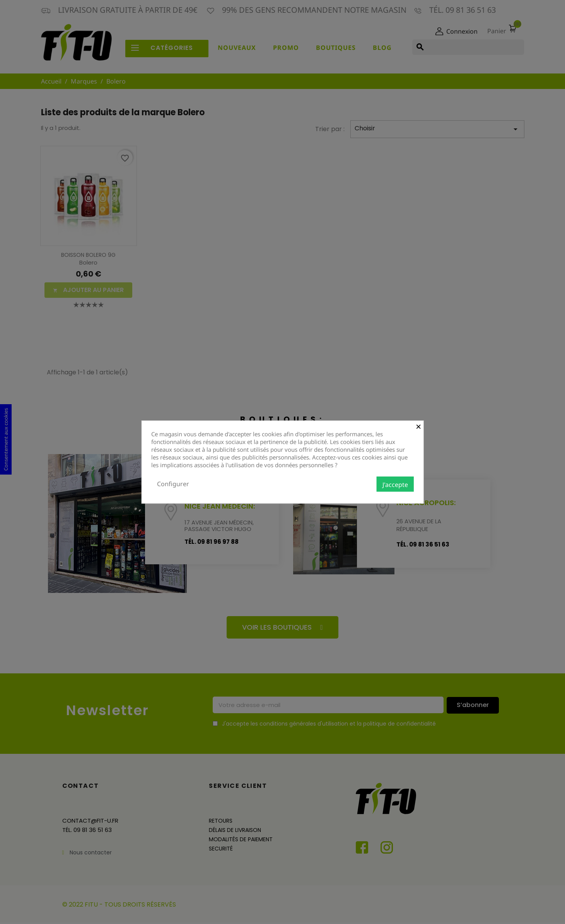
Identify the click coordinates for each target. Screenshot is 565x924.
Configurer (173, 484)
